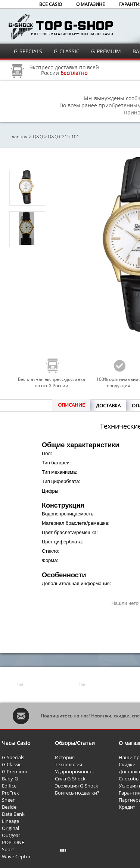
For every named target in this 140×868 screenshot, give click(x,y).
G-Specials (13, 757)
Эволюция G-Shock (77, 786)
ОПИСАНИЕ (71, 405)
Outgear (11, 835)
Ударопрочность (75, 771)
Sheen (9, 800)
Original (10, 828)
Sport (8, 849)
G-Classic (12, 764)
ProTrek (10, 793)
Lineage (10, 821)
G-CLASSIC (67, 51)
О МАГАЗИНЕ (91, 4)
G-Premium (15, 771)
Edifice (9, 786)
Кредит (127, 807)
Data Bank (13, 814)
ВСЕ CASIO (51, 4)
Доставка (129, 771)
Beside (9, 807)
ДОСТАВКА (108, 405)
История (65, 757)
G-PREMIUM (106, 51)
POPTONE (13, 842)
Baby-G (10, 779)
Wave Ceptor (16, 856)
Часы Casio (16, 743)
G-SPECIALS (28, 51)
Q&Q (38, 137)
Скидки (127, 764)
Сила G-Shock (70, 779)
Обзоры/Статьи (75, 743)
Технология (69, 764)
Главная (18, 137)
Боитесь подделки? (77, 793)
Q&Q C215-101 (63, 137)
